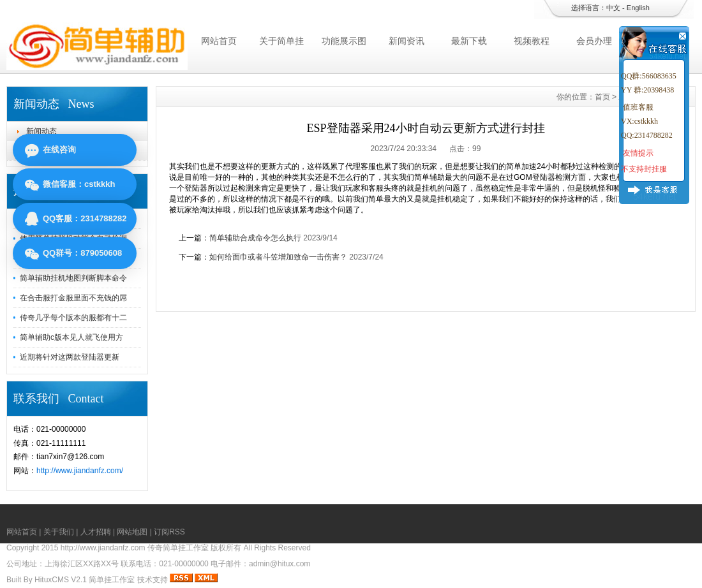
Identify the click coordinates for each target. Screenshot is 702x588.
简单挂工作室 (112, 580)
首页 (602, 97)
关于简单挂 (281, 41)
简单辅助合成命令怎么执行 (255, 238)
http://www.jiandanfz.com (103, 548)
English (638, 8)
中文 (613, 8)
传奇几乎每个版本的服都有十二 (73, 318)
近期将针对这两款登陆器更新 (70, 357)
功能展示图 (344, 41)
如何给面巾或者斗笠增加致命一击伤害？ (278, 257)
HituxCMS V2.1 (61, 580)
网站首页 (219, 41)
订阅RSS (169, 532)
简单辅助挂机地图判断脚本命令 (73, 278)
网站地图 (132, 532)
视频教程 (532, 41)
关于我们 (59, 532)
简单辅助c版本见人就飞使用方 (71, 337)
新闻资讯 (407, 41)
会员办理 (594, 41)
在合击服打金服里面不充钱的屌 (73, 298)
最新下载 (469, 41)
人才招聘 (96, 532)
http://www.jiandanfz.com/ (80, 471)
